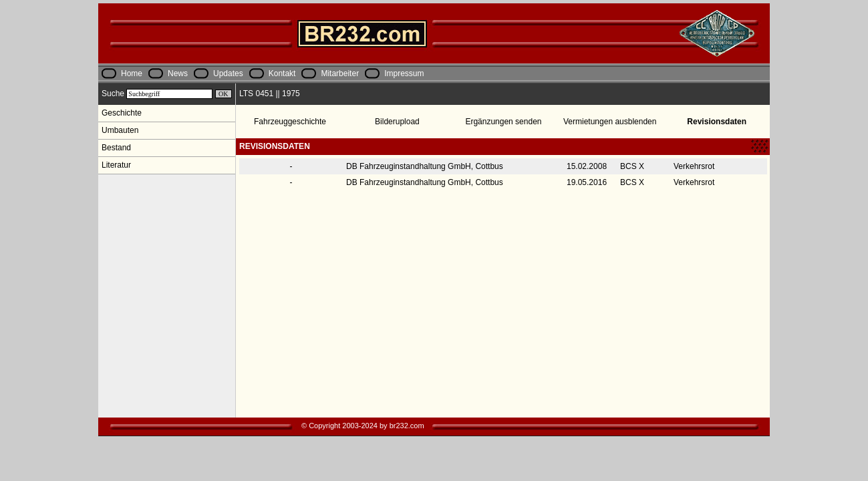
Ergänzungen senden (503, 122)
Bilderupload (397, 122)
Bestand (116, 148)
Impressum (404, 73)
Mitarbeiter (340, 73)
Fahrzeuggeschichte (290, 122)
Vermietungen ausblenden (610, 122)
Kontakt (282, 73)
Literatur (116, 165)
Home (132, 73)
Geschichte (122, 113)
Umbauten (120, 130)
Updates (228, 73)
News (178, 73)
